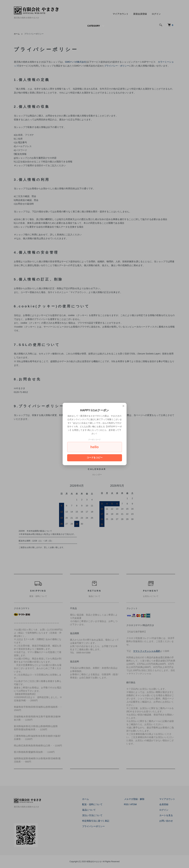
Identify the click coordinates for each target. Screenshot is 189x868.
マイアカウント (121, 14)
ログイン (156, 14)
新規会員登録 (140, 14)
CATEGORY (94, 26)
